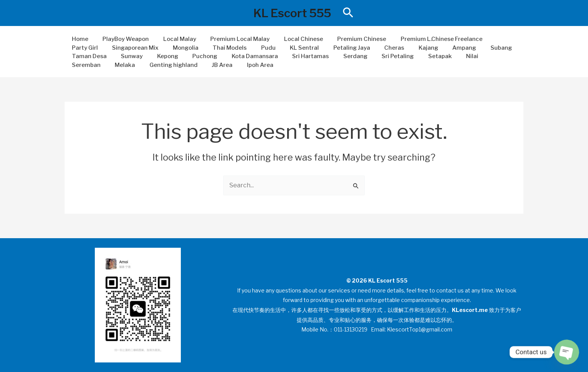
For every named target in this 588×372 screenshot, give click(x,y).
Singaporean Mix (93, 48)
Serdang (290, 56)
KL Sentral (251, 48)
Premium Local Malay (230, 39)
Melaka (467, 56)
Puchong (149, 56)
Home (79, 39)
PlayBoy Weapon (121, 39)
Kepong (114, 56)
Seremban (431, 56)
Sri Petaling (330, 56)
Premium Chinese (346, 39)
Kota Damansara (196, 56)
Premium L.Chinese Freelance (423, 39)
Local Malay (172, 39)
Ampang (400, 48)
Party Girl (488, 39)
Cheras (335, 48)
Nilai (399, 56)
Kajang (366, 48)
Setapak (369, 56)
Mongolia (141, 48)
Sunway (81, 56)
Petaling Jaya (296, 48)
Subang (434, 48)
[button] (348, 13)
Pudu (218, 48)
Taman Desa (473, 48)
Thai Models (182, 48)
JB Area (140, 65)
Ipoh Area (175, 65)
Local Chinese (291, 39)
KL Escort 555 (292, 13)
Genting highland (94, 65)
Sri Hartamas (249, 56)
